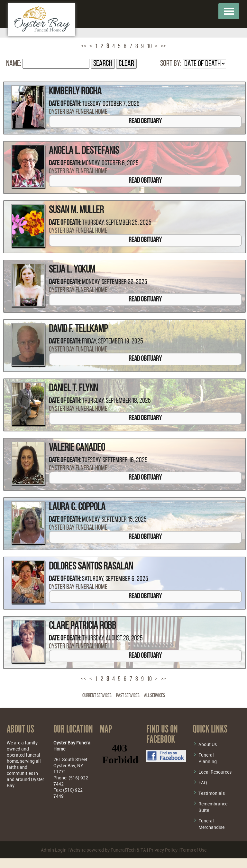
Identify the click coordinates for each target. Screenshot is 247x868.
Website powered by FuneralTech (103, 850)
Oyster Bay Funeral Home (78, 112)
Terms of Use (193, 850)
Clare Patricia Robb (82, 626)
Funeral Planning (208, 758)
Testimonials (212, 793)
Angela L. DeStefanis (84, 151)
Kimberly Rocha (75, 92)
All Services (155, 696)
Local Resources (215, 772)
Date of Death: (65, 104)
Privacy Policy (163, 850)
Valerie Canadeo (77, 448)
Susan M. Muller (76, 211)
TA (143, 850)
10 (149, 47)
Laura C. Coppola (77, 508)
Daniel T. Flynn (73, 389)
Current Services (97, 696)
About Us (208, 744)
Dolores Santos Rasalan (91, 567)
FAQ (203, 782)
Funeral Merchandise (211, 824)
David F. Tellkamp (78, 329)
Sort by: (171, 64)
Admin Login (54, 850)
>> (163, 47)
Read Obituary (145, 122)
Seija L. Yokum (72, 270)
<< (84, 47)
